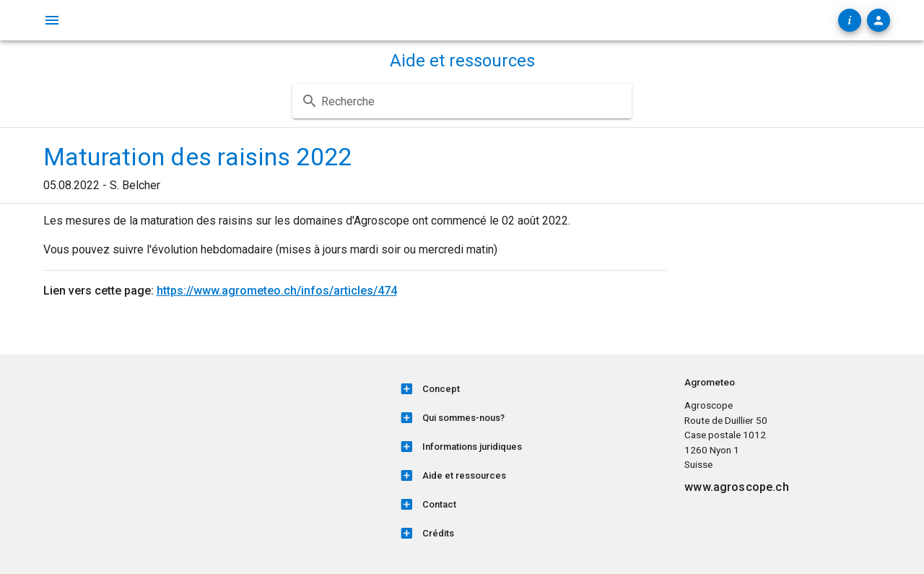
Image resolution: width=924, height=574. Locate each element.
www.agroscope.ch (736, 487)
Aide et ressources (462, 61)
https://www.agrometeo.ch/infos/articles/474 (277, 291)
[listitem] (533, 389)
